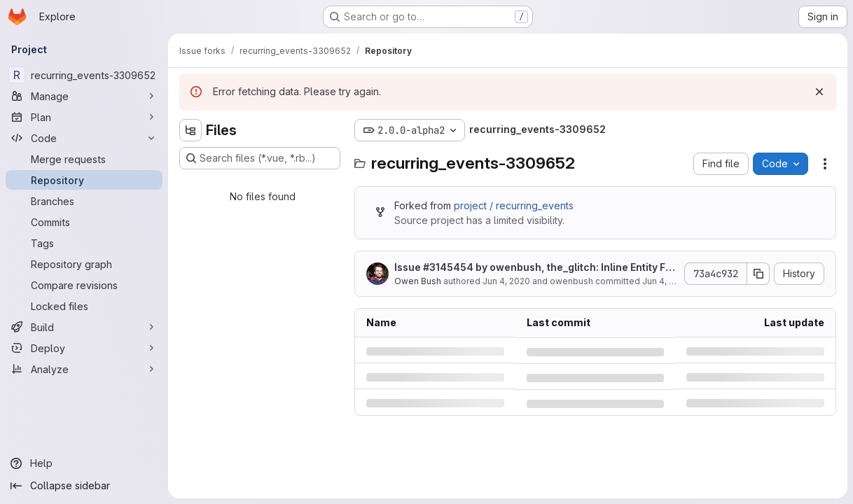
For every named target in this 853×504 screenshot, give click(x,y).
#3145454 (448, 267)
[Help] (84, 463)
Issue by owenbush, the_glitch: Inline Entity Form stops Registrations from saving (535, 268)
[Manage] (84, 96)
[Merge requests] (84, 159)
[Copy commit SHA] (758, 274)
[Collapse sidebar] (84, 486)
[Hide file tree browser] (190, 130)
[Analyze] (84, 369)
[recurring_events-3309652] (84, 75)
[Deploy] (84, 348)
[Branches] (84, 201)
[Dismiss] (819, 92)
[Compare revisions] (84, 285)
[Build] (84, 327)
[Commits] (84, 222)
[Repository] (84, 180)
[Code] (84, 138)
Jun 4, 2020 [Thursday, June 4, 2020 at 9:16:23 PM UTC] (506, 281)
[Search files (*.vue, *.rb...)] (260, 158)
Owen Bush (418, 281)
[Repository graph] (84, 264)
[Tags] (84, 243)
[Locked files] (84, 306)
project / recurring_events (514, 205)
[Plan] (84, 117)
